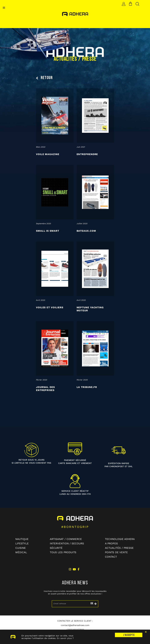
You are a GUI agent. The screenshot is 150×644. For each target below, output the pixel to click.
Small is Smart (48, 231)
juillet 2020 (82, 224)
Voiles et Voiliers (50, 307)
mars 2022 (41, 147)
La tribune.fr (87, 387)
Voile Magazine (48, 154)
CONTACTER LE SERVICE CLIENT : (75, 621)
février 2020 (42, 380)
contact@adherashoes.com (75, 625)
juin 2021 (81, 147)
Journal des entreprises (45, 389)
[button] (4, 8)
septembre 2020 (44, 224)
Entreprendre (87, 154)
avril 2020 (41, 300)
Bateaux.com (86, 231)
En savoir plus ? (65, 641)
